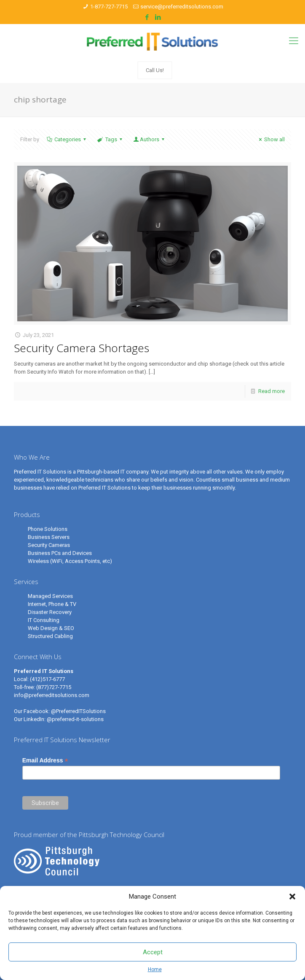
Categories (67, 139)
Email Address (45, 761)
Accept (153, 952)
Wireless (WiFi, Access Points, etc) (70, 561)
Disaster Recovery (50, 612)
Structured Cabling (50, 636)
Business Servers (49, 537)
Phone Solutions (48, 529)
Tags (110, 139)
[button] (292, 897)
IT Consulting (44, 620)
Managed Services (50, 596)
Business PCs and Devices (60, 553)
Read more (272, 391)
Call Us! (155, 70)
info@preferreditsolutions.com (52, 695)
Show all (271, 139)
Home (155, 969)
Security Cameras (49, 545)
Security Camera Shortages (82, 348)
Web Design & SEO (51, 628)
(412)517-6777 (47, 679)
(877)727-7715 (54, 687)
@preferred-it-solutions (75, 719)
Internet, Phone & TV (52, 604)
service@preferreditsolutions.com (182, 7)
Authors (150, 139)
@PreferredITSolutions (78, 711)
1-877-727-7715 (109, 7)
